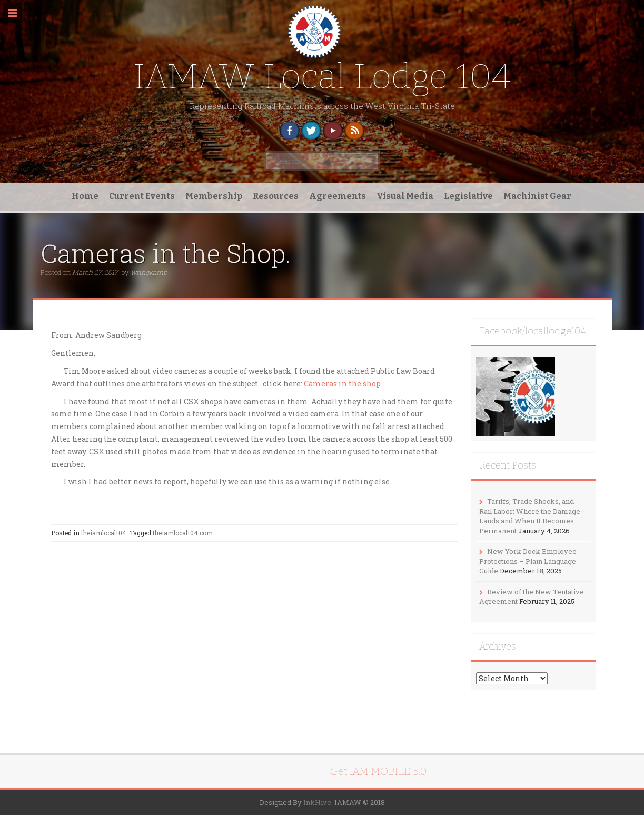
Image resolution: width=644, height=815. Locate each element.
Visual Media (405, 196)
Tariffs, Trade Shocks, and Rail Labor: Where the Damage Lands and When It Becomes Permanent (530, 516)
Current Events (142, 196)
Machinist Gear (537, 196)
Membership (214, 196)
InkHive (317, 802)
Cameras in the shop (342, 384)
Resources (276, 196)
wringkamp (149, 272)
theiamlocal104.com (183, 533)
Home (85, 196)
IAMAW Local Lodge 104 (322, 77)
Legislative (468, 196)
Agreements (338, 196)
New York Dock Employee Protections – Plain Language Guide (528, 561)
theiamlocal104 (104, 533)
